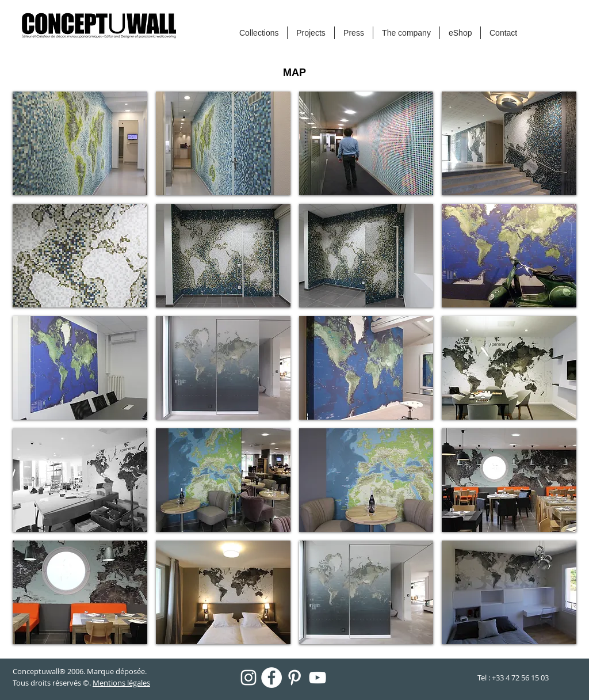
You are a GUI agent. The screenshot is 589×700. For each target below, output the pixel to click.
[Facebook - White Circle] (271, 678)
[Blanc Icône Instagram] (248, 678)
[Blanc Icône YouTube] (318, 678)
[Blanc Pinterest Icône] (294, 678)
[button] (80, 143)
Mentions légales (121, 683)
